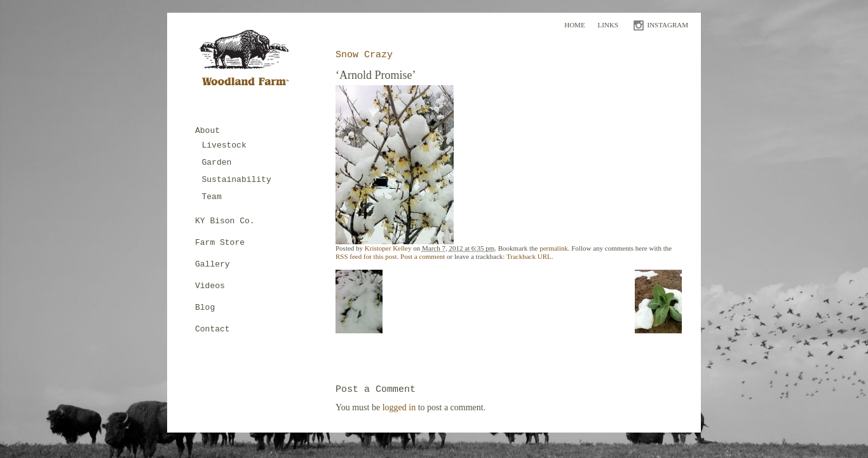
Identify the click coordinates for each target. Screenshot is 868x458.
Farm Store (220, 243)
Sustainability (237, 180)
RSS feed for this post (366, 256)
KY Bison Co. (225, 221)
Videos (210, 286)
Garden (217, 163)
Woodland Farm (248, 61)
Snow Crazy (364, 55)
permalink (554, 248)
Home (574, 25)
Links (608, 25)
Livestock (224, 145)
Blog (205, 308)
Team (212, 197)
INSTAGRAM (668, 25)
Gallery (213, 264)
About (207, 131)
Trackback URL (529, 256)
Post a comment (423, 256)
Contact (213, 329)
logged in (399, 407)
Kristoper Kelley (388, 248)
